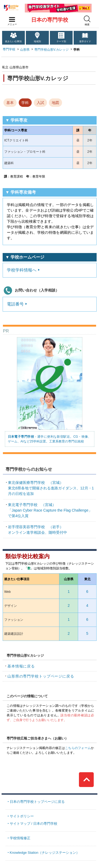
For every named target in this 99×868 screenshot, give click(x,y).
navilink (11, 18)
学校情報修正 (20, 838)
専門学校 (9, 49)
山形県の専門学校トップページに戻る (41, 676)
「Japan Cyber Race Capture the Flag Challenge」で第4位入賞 (50, 510)
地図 (55, 103)
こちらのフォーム (78, 748)
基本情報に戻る (21, 666)
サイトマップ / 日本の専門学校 (34, 824)
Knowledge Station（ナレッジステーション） (45, 853)
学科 (25, 103)
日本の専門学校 (50, 20)
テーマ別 (61, 41)
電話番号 (15, 304)
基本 (10, 103)
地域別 (37, 41)
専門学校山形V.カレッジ (51, 50)
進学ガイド (85, 41)
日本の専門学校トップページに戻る (37, 802)
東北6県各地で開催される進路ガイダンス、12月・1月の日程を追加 (51, 488)
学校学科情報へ (22, 270)
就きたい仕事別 (13, 41)
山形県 (25, 50)
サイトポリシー (22, 816)
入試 (40, 103)
